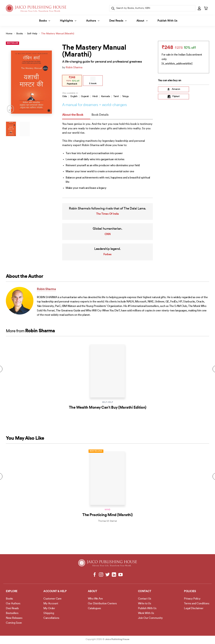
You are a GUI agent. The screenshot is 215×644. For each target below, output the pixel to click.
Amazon (174, 89)
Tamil (116, 96)
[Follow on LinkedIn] (114, 575)
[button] (199, 8)
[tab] (76, 115)
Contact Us (145, 599)
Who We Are (95, 599)
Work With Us (146, 613)
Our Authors (13, 604)
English (74, 96)
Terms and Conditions (197, 604)
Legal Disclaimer (194, 608)
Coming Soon (14, 623)
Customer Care (52, 599)
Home (9, 34)
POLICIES (190, 591)
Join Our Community (150, 618)
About (142, 21)
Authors (93, 21)
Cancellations (51, 618)
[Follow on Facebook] (95, 575)
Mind (108, 510)
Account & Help (55, 591)
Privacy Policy (192, 599)
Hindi (95, 96)
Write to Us (145, 604)
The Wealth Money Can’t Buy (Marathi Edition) (108, 408)
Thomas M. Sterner (107, 521)
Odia (65, 96)
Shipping (49, 613)
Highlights (68, 21)
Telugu (126, 96)
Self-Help (32, 34)
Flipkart (173, 97)
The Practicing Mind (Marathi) (107, 515)
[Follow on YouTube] (120, 575)
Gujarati (85, 96)
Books (45, 21)
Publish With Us (167, 21)
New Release (96, 451)
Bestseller (12, 43)
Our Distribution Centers (102, 604)
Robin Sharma (74, 68)
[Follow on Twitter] (108, 575)
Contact (145, 591)
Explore (12, 591)
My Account (51, 604)
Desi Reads (118, 21)
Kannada (106, 96)
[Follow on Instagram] (101, 575)
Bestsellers (12, 613)
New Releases (14, 618)
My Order (49, 608)
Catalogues (94, 608)
